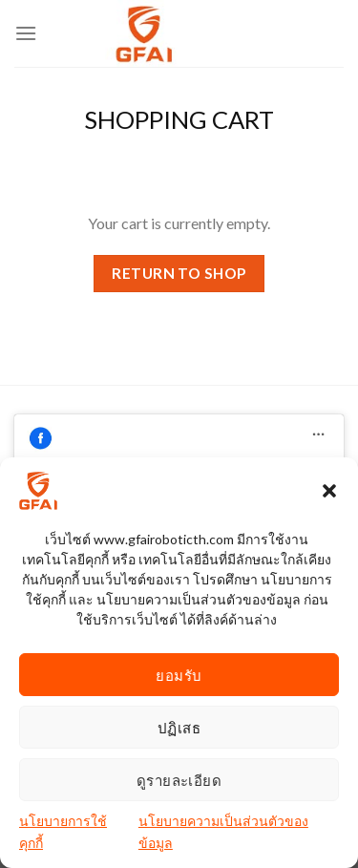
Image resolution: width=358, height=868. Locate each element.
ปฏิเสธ (179, 728)
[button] (329, 492)
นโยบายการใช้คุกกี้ (63, 832)
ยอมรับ (179, 675)
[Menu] (26, 33)
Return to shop (179, 273)
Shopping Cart (179, 119)
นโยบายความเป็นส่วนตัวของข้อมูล (223, 832)
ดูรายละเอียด (179, 780)
